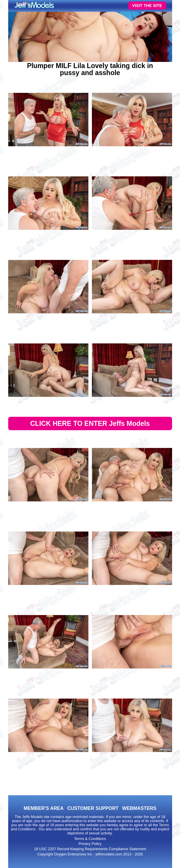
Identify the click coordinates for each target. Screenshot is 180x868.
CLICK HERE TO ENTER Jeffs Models (90, 423)
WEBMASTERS (139, 808)
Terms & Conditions (90, 839)
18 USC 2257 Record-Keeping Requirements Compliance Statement (90, 849)
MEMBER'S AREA (44, 808)
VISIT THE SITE (147, 6)
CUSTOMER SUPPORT (93, 808)
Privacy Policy (90, 844)
